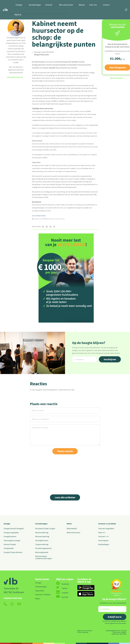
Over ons (93, 5)
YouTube (62, 597)
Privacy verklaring (83, 632)
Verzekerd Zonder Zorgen (45, 528)
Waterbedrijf (72, 528)
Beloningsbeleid (42, 552)
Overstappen (103, 540)
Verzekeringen (35, 5)
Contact (106, 5)
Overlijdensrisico (42, 540)
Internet (49, 5)
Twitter (62, 588)
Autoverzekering (42, 532)
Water (69, 524)
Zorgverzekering (42, 544)
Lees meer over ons (15, 77)
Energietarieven (10, 536)
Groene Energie (10, 544)
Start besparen (65, 316)
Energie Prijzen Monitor (13, 552)
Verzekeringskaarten (43, 548)
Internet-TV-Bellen (43, 595)
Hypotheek (40, 591)
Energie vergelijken (11, 532)
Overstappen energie (12, 540)
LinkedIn (62, 593)
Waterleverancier (73, 532)
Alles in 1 (102, 532)
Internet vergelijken (106, 528)
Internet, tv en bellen (107, 524)
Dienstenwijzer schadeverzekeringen (44, 557)
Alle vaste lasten (66, 5)
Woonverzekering (42, 536)
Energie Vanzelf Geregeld (14, 528)
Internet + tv (103, 536)
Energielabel (9, 548)
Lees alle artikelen (65, 497)
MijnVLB (18, 15)
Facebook (63, 584)
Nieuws (82, 5)
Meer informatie (117, 78)
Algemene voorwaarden (85, 631)
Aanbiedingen (104, 544)
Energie (19, 5)
